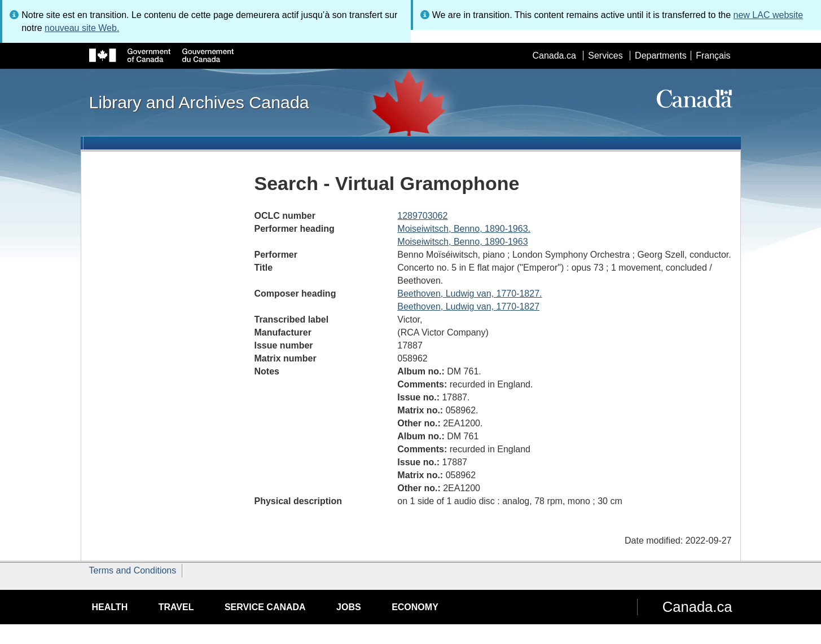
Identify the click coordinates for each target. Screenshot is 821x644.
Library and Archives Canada (199, 102)
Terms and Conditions (133, 570)
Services (605, 56)
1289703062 (422, 216)
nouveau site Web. (82, 28)
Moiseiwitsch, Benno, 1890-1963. (464, 229)
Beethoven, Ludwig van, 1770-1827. (469, 294)
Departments (661, 56)
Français (713, 56)
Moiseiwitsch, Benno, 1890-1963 (462, 242)
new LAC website (769, 15)
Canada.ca (554, 56)
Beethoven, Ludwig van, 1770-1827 (468, 306)
